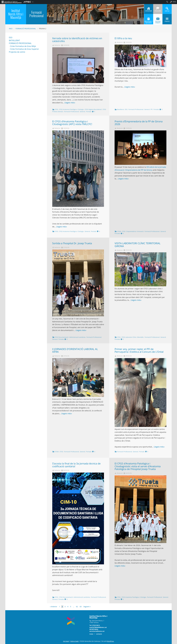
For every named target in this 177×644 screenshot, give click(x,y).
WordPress (110, 641)
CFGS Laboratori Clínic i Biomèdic (133, 337)
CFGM (119, 231)
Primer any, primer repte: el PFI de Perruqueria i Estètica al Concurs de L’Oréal (139, 350)
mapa (91, 634)
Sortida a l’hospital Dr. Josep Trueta (72, 243)
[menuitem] (12, 2)
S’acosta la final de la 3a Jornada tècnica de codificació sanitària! (76, 465)
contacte (99, 634)
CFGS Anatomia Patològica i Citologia (71, 109)
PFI (152, 109)
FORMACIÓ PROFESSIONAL (20, 43)
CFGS (56, 109)
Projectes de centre (17, 52)
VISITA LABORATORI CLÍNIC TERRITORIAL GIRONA (137, 245)
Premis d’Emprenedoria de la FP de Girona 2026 (139, 123)
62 (77, 607)
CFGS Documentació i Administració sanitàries (70, 337)
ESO (126, 109)
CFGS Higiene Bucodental (93, 109)
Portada (89, 112)
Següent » (87, 607)
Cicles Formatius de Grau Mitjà (23, 46)
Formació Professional (26, 29)
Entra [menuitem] (174, 2)
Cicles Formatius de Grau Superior (24, 49)
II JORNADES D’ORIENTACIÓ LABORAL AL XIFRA (75, 350)
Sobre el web (74, 641)
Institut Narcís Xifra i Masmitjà (16, 14)
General (82, 112)
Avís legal (66, 641)
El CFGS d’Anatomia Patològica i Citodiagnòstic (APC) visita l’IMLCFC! (73, 123)
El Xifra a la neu (123, 38)
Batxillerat (120, 109)
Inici (11, 29)
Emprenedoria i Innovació (135, 231)
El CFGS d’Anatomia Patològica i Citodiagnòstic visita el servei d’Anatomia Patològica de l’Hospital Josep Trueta (138, 466)
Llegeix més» (70, 103)
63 (81, 607)
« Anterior (54, 607)
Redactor (57, 45)
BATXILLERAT (14, 40)
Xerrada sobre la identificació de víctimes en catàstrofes (77, 40)
